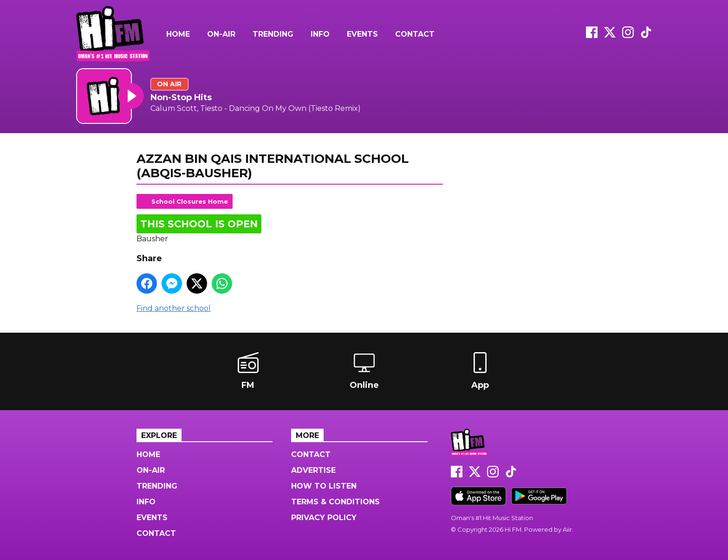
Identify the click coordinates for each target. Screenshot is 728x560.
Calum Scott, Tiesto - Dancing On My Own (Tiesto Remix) (256, 108)
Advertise (313, 470)
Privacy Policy (324, 518)
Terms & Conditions (335, 502)
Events (362, 34)
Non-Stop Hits (181, 97)
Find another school (174, 308)
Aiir (567, 529)
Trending (273, 34)
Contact (415, 34)
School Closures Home (190, 201)
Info (320, 34)
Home (178, 34)
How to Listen (324, 486)
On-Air (221, 34)
